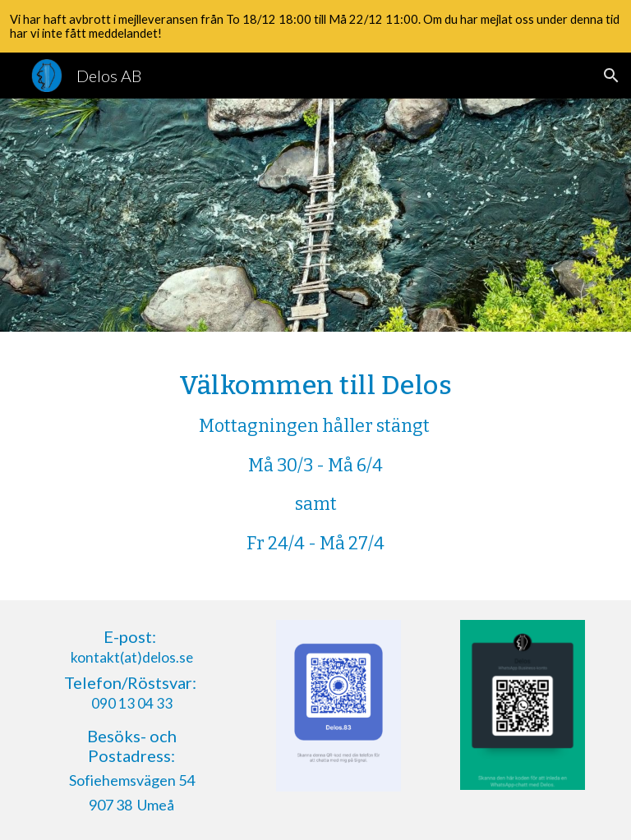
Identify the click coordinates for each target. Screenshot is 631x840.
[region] (315, 26)
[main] (315, 466)
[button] (611, 76)
